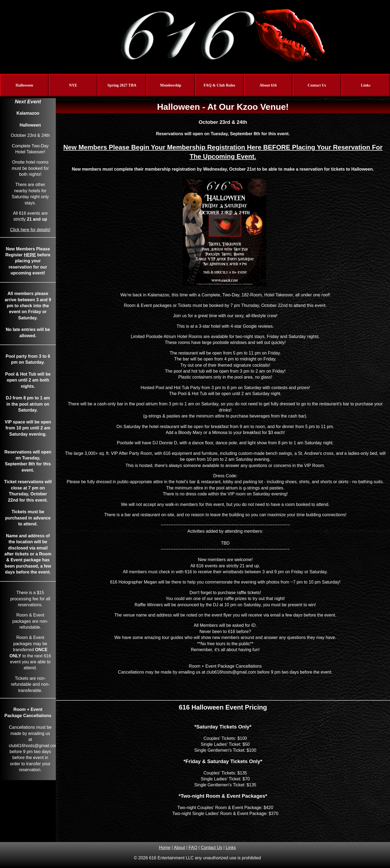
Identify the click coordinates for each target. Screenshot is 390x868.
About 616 (268, 85)
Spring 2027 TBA (122, 85)
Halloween (25, 85)
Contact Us (317, 85)
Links (365, 85)
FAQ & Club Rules (220, 85)
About (179, 848)
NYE (73, 85)
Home (165, 848)
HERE (30, 255)
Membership (171, 85)
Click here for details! (30, 230)
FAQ (193, 848)
